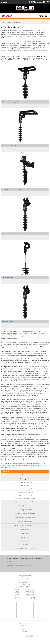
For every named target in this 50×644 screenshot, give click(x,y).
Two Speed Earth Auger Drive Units (25, 514)
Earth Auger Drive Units (25, 510)
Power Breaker (25, 529)
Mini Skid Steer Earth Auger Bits (25, 489)
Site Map (25, 631)
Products (9, 22)
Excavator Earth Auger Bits (25, 495)
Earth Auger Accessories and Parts (25, 502)
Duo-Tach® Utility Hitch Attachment (25, 549)
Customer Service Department (20, 465)
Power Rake (25, 537)
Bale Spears (25, 541)
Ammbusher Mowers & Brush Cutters (25, 525)
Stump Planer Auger (25, 506)
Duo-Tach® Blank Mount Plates (25, 545)
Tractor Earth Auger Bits (25, 486)
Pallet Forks (25, 533)
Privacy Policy (25, 629)
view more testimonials (25, 568)
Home (4, 22)
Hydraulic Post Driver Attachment (25, 518)
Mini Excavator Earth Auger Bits (25, 492)
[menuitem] (25, 475)
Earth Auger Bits (25, 479)
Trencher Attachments (25, 521)
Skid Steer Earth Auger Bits (25, 482)
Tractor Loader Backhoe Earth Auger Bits (25, 499)
